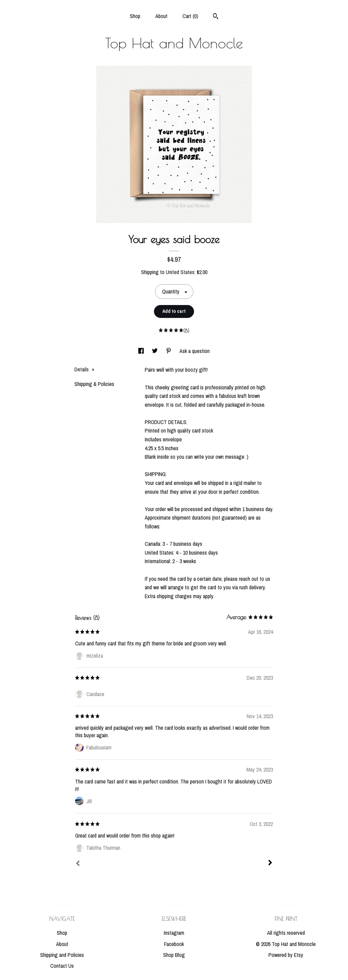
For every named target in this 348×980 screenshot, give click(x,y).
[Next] (270, 863)
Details (84, 369)
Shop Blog (174, 955)
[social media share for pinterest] (169, 351)
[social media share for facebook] (142, 351)
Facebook (174, 944)
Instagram (174, 933)
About (161, 16)
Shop (135, 16)
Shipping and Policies (62, 955)
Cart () (190, 16)
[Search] (216, 17)
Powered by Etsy (286, 955)
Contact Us (62, 966)
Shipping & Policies (94, 384)
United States (180, 272)
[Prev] (78, 864)
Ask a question (195, 351)
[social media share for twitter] (155, 351)
